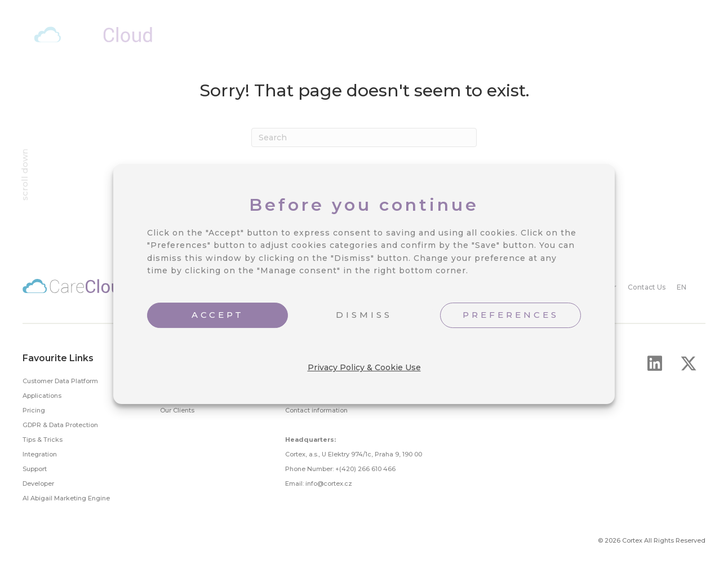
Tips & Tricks (43, 440)
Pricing (34, 410)
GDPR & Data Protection (60, 425)
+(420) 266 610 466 (365, 469)
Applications (42, 396)
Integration (40, 454)
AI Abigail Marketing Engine (66, 498)
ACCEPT (218, 315)
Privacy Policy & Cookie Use (364, 367)
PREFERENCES (511, 315)
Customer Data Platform (60, 381)
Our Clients (177, 410)
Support (35, 469)
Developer (38, 483)
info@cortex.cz (329, 483)
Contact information (316, 410)
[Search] (364, 137)
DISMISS (364, 315)
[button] (655, 363)
